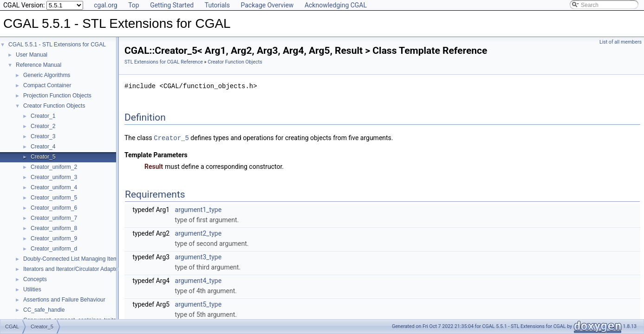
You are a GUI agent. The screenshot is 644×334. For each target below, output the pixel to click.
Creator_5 (43, 157)
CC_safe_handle (44, 310)
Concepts (35, 279)
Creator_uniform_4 (54, 187)
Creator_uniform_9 (54, 238)
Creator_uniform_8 (54, 228)
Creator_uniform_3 (54, 177)
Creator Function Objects (54, 106)
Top (134, 5)
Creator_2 (43, 126)
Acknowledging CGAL (336, 5)
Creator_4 (43, 147)
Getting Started (172, 5)
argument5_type (198, 304)
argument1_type (198, 209)
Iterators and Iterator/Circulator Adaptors (73, 269)
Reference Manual (39, 65)
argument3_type (198, 257)
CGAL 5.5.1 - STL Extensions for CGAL (57, 45)
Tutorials (217, 5)
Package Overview (267, 5)
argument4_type (198, 280)
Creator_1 (43, 116)
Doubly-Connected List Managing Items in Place (83, 259)
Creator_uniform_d (54, 249)
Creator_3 (43, 136)
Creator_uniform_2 (54, 167)
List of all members (621, 42)
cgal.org (105, 5)
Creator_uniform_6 (54, 208)
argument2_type (198, 233)
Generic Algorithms (47, 75)
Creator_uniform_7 (54, 218)
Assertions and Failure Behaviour (64, 300)
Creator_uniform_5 (54, 198)
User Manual (32, 55)
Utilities (32, 289)
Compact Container (47, 85)
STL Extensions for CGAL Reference (164, 62)
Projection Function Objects (57, 96)
